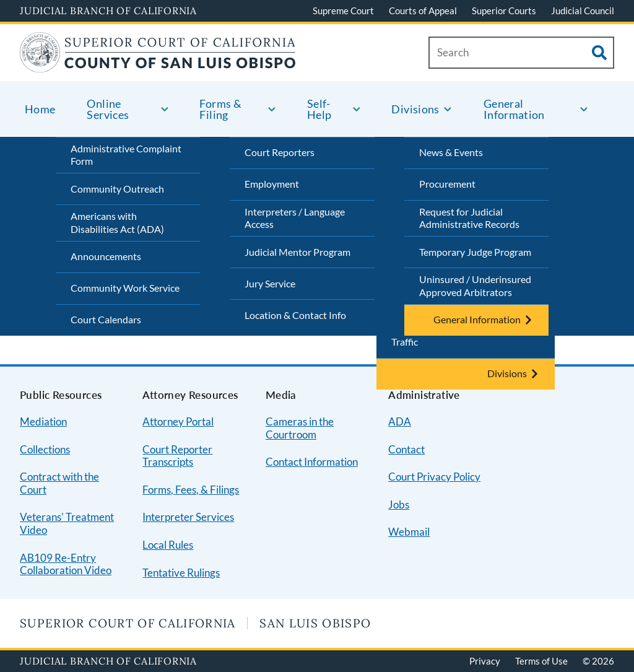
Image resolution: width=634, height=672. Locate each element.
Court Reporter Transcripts (177, 456)
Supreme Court (343, 11)
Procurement (447, 184)
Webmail (409, 532)
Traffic (405, 342)
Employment (272, 184)
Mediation (43, 421)
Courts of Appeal (423, 11)
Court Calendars (106, 319)
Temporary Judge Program (475, 252)
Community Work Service (125, 288)
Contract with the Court (59, 483)
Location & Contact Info (295, 315)
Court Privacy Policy (434, 477)
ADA (400, 421)
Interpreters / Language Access (295, 218)
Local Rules (168, 545)
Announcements (106, 256)
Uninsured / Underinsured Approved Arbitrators (475, 286)
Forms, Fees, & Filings (191, 490)
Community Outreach (117, 189)
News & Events (451, 152)
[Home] (158, 65)
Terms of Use (541, 661)
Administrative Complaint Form (126, 155)
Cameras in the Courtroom (300, 428)
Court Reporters (280, 152)
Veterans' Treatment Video (67, 523)
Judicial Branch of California (108, 11)
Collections (45, 449)
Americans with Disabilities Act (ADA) (117, 222)
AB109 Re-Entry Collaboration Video (66, 564)
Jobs (399, 504)
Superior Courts (504, 11)
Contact (406, 449)
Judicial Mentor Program (297, 252)
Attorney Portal (178, 421)
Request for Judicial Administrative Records (469, 218)
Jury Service (270, 283)
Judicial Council (583, 11)
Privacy (485, 661)
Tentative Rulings (181, 573)
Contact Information (312, 462)
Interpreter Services (188, 517)
